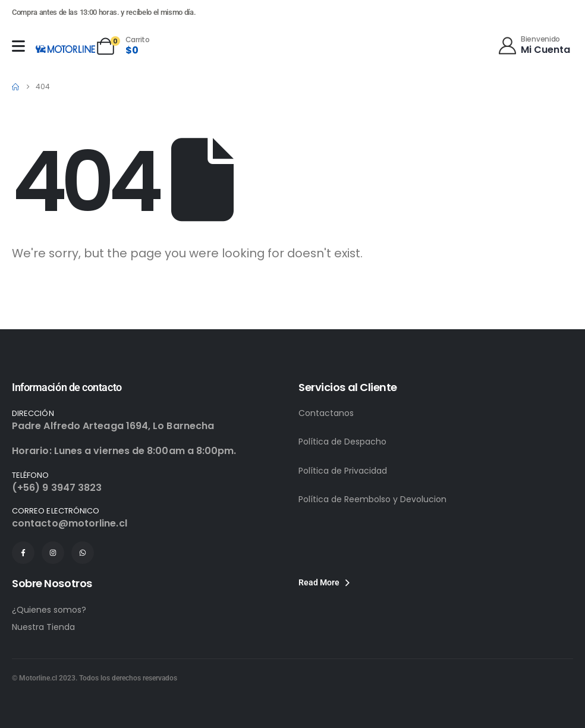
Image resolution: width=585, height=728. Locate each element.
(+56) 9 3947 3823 (57, 488)
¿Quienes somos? (49, 610)
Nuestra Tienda (43, 627)
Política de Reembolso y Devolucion (372, 499)
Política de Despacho (342, 442)
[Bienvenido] (534, 45)
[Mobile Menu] (18, 46)
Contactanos (326, 413)
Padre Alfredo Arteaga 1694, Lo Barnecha (113, 426)
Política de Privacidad (343, 471)
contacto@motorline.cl (70, 523)
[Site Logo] (65, 49)
